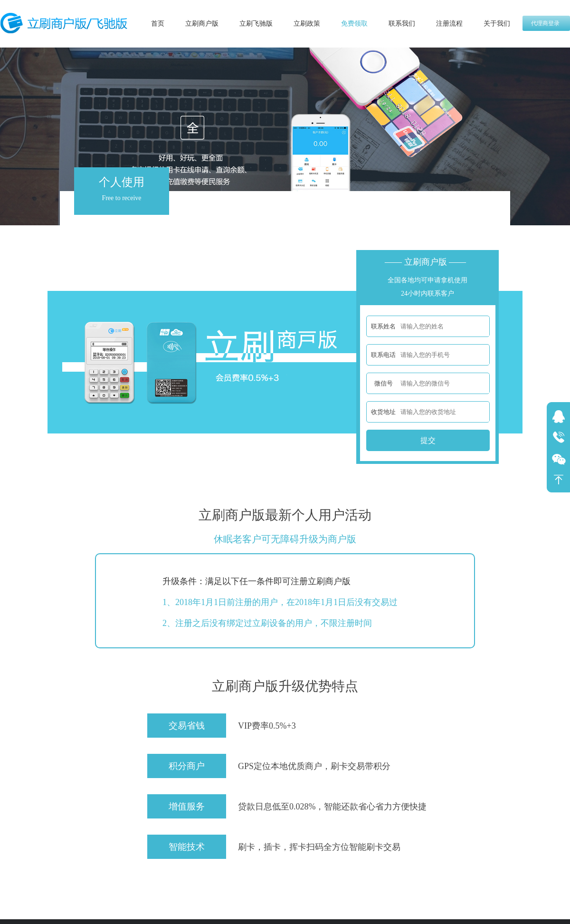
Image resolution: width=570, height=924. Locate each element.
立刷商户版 (202, 24)
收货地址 (383, 412)
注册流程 (449, 24)
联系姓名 (383, 326)
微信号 (384, 383)
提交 (428, 440)
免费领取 (354, 24)
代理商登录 (545, 23)
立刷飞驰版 (256, 24)
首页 (158, 24)
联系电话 (383, 355)
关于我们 (497, 24)
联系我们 (402, 24)
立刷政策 (307, 24)
